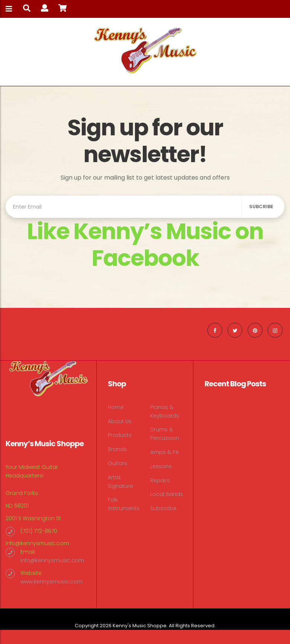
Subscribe (163, 508)
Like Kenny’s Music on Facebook (145, 245)
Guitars (117, 463)
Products (120, 435)
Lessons (161, 466)
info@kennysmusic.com (37, 543)
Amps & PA (165, 452)
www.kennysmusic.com (51, 582)
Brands (117, 449)
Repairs (160, 480)
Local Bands (167, 494)
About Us (120, 421)
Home (116, 407)
